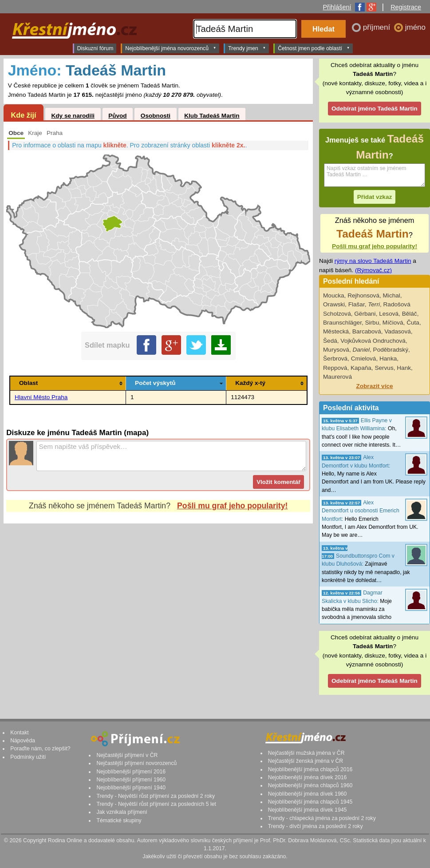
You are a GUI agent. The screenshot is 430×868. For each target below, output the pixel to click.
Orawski (334, 304)
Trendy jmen (247, 48)
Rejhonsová (363, 295)
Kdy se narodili (73, 116)
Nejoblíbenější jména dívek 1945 (308, 810)
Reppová (335, 368)
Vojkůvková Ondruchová (373, 341)
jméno (415, 27)
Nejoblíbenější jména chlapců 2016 (310, 769)
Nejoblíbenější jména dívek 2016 (308, 777)
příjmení (378, 27)
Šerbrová (335, 359)
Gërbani (365, 314)
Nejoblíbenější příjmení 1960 (131, 780)
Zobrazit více (374, 386)
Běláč (410, 314)
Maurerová (337, 377)
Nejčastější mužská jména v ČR (306, 753)
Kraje (35, 133)
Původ (118, 116)
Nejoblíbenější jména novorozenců (171, 48)
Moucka (334, 295)
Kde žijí (23, 115)
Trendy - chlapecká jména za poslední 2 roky (322, 818)
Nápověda (23, 741)
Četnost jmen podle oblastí (314, 48)
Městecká (336, 331)
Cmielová (364, 359)
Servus (384, 368)
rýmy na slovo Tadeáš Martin (373, 261)
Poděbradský (391, 350)
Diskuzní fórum (95, 48)
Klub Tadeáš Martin (212, 116)
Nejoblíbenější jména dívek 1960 (308, 794)
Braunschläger (342, 323)
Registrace (406, 7)
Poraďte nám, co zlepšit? (40, 749)
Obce (16, 133)
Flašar (357, 304)
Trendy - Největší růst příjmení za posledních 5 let (156, 804)
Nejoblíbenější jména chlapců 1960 (310, 785)
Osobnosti (156, 116)
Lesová (389, 314)
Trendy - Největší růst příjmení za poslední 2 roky (156, 796)
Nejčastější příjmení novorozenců (136, 763)
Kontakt (20, 733)
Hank (404, 368)
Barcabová (367, 331)
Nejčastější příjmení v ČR (127, 755)
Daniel (361, 350)
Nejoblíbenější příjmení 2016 (131, 772)
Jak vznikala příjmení (122, 812)
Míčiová (393, 323)
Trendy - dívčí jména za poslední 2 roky (316, 826)
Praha (55, 133)
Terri (374, 304)
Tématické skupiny (119, 820)
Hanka (388, 359)
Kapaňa (361, 368)
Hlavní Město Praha (41, 397)
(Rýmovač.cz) (373, 270)
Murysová (336, 350)
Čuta (413, 323)
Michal (392, 295)
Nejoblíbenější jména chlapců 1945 (310, 802)
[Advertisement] (158, 603)
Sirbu (372, 323)
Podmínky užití (28, 757)
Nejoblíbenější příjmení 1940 (131, 788)
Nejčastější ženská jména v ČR (306, 761)
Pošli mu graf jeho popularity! (232, 506)
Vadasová (397, 331)
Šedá (330, 341)
